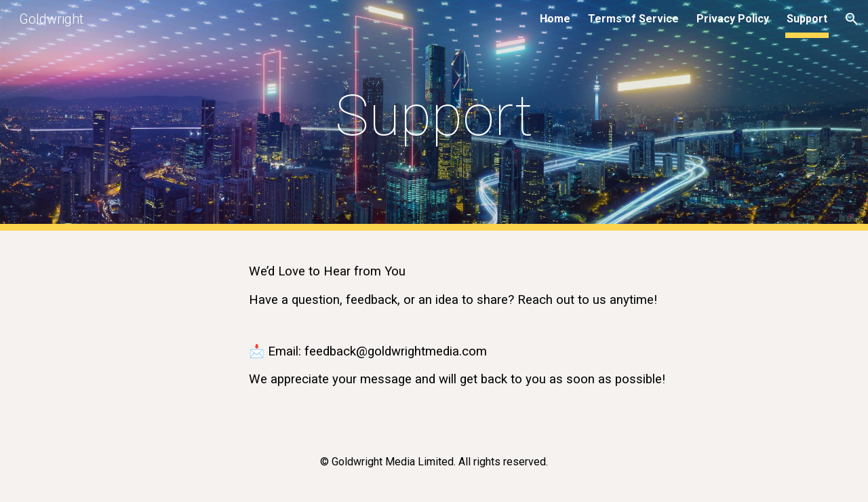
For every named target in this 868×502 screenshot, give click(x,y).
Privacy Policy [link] (733, 19)
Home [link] (555, 19)
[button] (852, 19)
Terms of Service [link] (633, 19)
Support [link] (807, 19)
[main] (434, 116)
